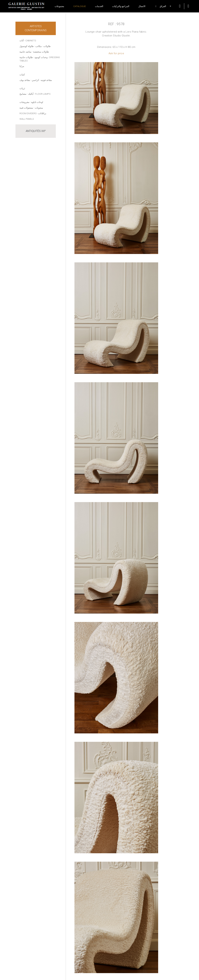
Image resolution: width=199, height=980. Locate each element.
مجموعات (59, 6)
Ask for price (116, 53)
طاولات (47, 46)
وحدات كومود (41, 57)
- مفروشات (25, 102)
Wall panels (27, 119)
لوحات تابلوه (37, 102)
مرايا (22, 66)
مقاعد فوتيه (46, 80)
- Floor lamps (42, 94)
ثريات (22, 88)
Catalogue (80, 6)
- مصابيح (24, 94)
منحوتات (39, 108)
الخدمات (99, 6)
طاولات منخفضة (41, 52)
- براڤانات (42, 113)
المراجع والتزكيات (121, 6)
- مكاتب (39, 46)
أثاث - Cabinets (28, 40)
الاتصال (142, 6)
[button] (161, 6)
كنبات (22, 75)
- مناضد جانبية (26, 52)
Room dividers (28, 113)
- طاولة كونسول (27, 46)
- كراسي (36, 80)
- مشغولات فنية (27, 108)
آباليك (31, 94)
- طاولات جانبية (27, 57)
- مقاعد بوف (25, 80)
